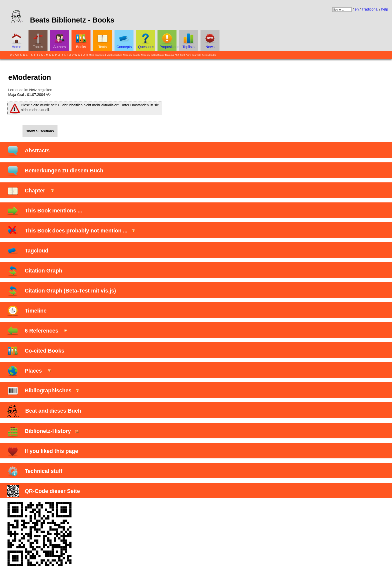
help (385, 9)
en (357, 9)
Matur (161, 55)
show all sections (40, 131)
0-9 (12, 55)
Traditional (370, 9)
